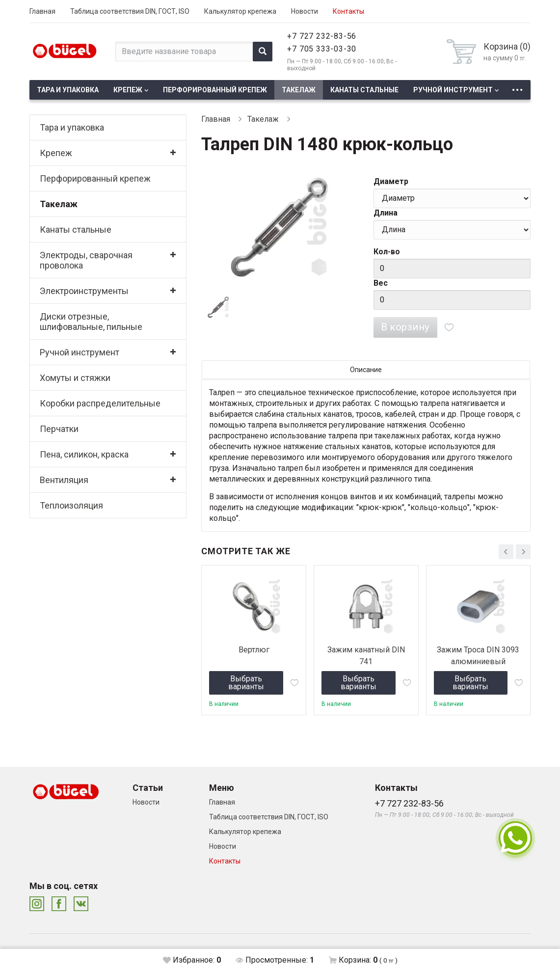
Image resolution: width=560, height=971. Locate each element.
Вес (381, 283)
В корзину (405, 327)
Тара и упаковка (68, 90)
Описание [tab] (366, 370)
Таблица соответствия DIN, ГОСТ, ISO (130, 11)
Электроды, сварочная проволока (86, 260)
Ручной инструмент (453, 90)
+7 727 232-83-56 (322, 36)
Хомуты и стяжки (75, 378)
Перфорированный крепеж (215, 90)
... (517, 87)
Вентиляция (64, 480)
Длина (386, 213)
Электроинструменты (84, 291)
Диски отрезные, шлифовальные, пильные (91, 322)
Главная (42, 11)
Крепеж (128, 90)
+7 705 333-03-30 (322, 49)
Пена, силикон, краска (84, 454)
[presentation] (506, 552)
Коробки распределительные (100, 403)
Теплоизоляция (71, 505)
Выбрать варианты (246, 683)
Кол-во (387, 252)
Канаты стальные (364, 90)
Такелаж (299, 90)
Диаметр (391, 181)
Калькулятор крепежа (240, 11)
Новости (305, 11)
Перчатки (59, 429)
